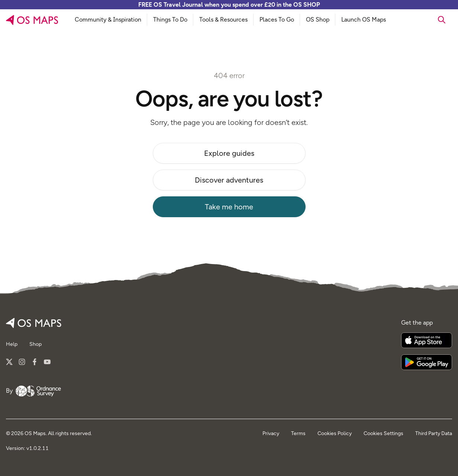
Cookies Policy (335, 433)
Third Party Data (434, 433)
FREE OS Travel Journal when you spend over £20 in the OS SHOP (229, 5)
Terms (298, 433)
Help (12, 344)
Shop (36, 344)
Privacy (271, 433)
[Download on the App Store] (427, 340)
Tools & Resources (223, 20)
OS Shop (318, 20)
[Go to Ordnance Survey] (38, 391)
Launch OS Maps (364, 20)
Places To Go (277, 20)
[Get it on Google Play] (427, 362)
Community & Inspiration (108, 20)
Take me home (229, 207)
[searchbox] (421, 20)
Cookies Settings (383, 433)
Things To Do (170, 20)
